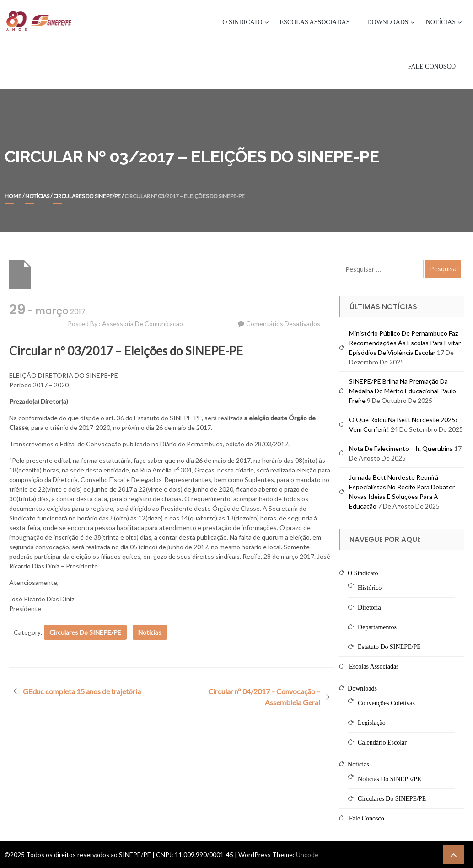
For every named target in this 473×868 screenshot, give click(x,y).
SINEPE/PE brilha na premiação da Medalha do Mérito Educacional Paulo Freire (403, 391)
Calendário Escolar (382, 742)
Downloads (387, 22)
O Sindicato (242, 22)
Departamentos (377, 627)
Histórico (370, 588)
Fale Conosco (432, 67)
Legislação (372, 723)
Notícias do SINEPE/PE (389, 779)
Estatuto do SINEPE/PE (389, 647)
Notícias (441, 22)
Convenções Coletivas (386, 703)
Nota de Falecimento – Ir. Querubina (401, 448)
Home (13, 196)
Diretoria (369, 608)
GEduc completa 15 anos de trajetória (82, 691)
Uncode (307, 855)
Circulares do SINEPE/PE (87, 196)
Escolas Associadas (315, 22)
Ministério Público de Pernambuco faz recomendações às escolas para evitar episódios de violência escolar (405, 343)
